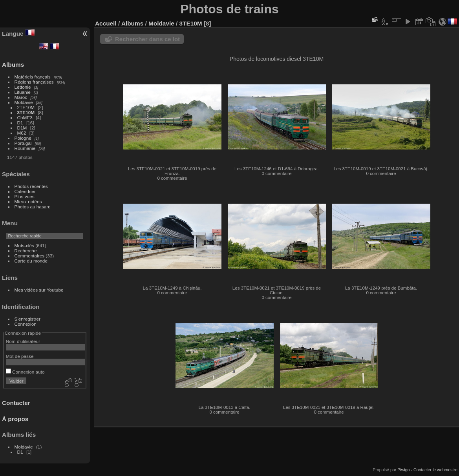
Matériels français (33, 77)
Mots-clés (24, 245)
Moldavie (24, 102)
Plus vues (25, 196)
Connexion (26, 324)
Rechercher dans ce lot (147, 39)
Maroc (21, 97)
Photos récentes (31, 186)
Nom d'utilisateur (23, 341)
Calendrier (25, 191)
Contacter (16, 403)
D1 (20, 123)
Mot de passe (20, 356)
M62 (22, 133)
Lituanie (23, 92)
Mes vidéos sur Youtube (39, 290)
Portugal (23, 143)
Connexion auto (25, 372)
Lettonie (23, 87)
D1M (22, 128)
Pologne (23, 138)
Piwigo (403, 470)
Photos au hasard (33, 207)
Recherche (26, 251)
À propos (15, 419)
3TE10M (26, 112)
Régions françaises (34, 82)
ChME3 (25, 118)
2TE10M (26, 107)
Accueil (106, 23)
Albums (13, 65)
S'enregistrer (27, 319)
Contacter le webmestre (435, 470)
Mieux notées (28, 202)
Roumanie (25, 148)
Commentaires (30, 256)
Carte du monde (31, 261)
